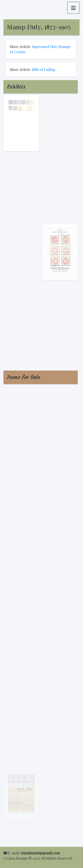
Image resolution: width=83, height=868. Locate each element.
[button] (73, 8)
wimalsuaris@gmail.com (40, 853)
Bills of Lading (44, 69)
